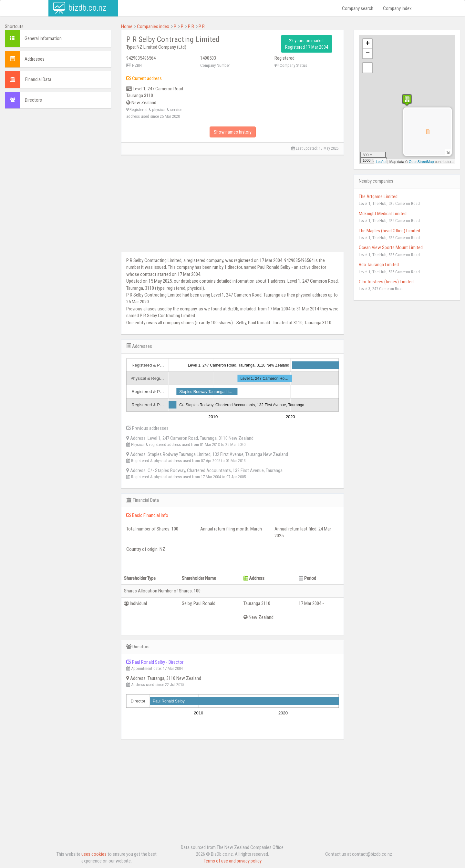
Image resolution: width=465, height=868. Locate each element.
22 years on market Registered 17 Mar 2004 (307, 44)
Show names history (233, 132)
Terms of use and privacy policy (233, 861)
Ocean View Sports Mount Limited (391, 247)
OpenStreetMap (421, 162)
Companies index (153, 26)
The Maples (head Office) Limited (389, 231)
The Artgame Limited (378, 197)
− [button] (368, 54)
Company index (397, 8)
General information (43, 38)
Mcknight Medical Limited (383, 214)
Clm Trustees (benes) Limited (386, 282)
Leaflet (381, 162)
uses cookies (94, 854)
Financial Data (38, 79)
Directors (33, 100)
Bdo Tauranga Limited (379, 265)
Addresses (35, 59)
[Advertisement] (58, 156)
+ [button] (368, 44)
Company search (358, 8)
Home (127, 26)
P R (191, 26)
